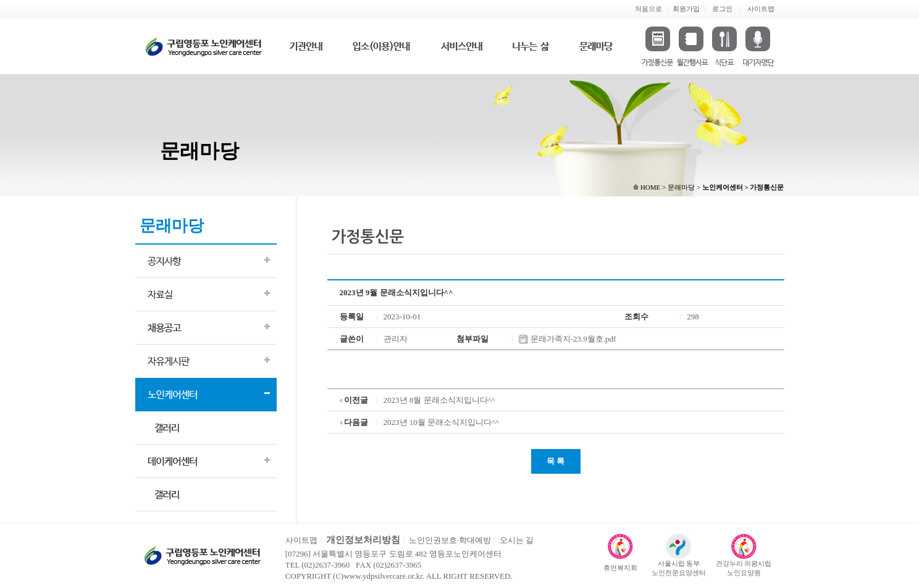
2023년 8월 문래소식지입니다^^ (439, 400)
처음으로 (648, 9)
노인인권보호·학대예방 (450, 540)
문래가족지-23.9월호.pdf (567, 339)
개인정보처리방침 (363, 540)
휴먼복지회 (620, 568)
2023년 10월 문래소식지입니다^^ (442, 422)
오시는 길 (517, 540)
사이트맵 (761, 9)
